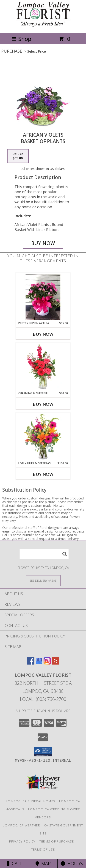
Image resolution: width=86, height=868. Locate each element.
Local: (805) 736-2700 (43, 699)
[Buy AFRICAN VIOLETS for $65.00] (43, 243)
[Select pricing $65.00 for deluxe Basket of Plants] (18, 156)
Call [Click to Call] (14, 864)
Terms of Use (43, 849)
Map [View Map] (43, 864)
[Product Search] (44, 554)
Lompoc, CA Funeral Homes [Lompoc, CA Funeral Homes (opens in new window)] (31, 801)
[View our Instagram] (47, 663)
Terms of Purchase (57, 841)
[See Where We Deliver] (43, 580)
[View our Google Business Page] (39, 663)
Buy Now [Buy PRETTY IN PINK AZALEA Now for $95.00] (43, 334)
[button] (43, 752)
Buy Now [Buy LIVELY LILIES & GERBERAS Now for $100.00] (43, 474)
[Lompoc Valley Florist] (43, 27)
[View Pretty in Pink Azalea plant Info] (43, 297)
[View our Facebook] (31, 663)
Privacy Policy (22, 841)
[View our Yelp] (55, 663)
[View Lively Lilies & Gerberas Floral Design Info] (43, 437)
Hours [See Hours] (72, 864)
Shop (22, 39)
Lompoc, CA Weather (21, 825)
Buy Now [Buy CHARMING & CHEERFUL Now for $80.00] (43, 404)
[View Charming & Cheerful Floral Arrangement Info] (43, 367)
